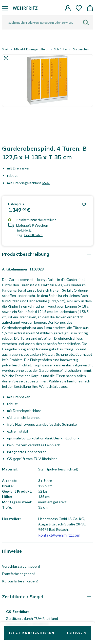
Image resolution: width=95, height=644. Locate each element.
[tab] (48, 254)
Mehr (46, 183)
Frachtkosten (33, 235)
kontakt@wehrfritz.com (59, 535)
